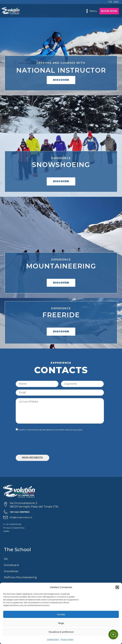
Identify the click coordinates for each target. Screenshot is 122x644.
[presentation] (40, 443)
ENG (116, 2)
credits (6, 531)
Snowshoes (11, 571)
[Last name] (82, 384)
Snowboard (11, 565)
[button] (117, 587)
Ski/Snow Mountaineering (20, 577)
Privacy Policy (67, 639)
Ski (6, 559)
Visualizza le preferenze (61, 632)
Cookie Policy (53, 639)
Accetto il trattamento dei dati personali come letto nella (50, 430)
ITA (110, 2)
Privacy (7, 528)
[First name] (37, 384)
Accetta (61, 614)
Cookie (15, 528)
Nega (61, 623)
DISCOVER (61, 80)
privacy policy (76, 430)
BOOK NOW (109, 11)
